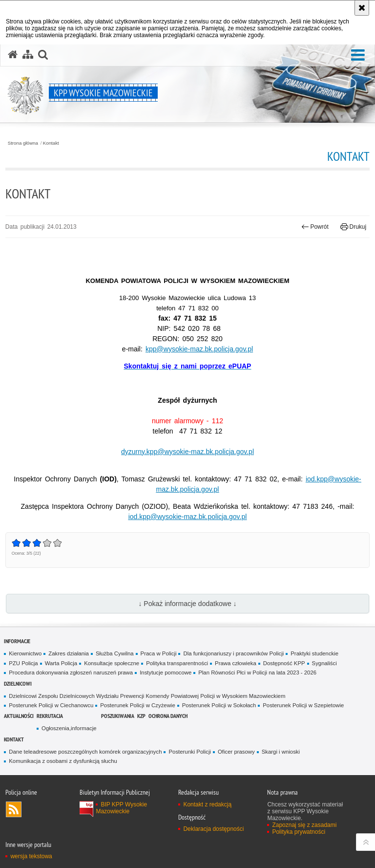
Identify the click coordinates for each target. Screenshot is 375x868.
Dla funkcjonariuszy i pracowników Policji (233, 653)
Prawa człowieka (236, 663)
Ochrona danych (168, 716)
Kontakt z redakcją (207, 804)
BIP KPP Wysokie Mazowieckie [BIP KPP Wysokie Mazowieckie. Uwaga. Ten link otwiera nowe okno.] (121, 808)
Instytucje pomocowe (166, 673)
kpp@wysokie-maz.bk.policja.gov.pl (199, 349)
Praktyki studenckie (314, 653)
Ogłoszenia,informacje (69, 728)
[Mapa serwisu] (28, 55)
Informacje (17, 641)
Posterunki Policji (190, 752)
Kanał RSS (14, 809)
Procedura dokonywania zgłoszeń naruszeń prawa (71, 673)
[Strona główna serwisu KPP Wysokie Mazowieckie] (13, 55)
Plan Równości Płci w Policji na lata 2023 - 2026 (257, 673)
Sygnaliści (324, 663)
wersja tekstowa (31, 856)
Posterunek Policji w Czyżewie (137, 705)
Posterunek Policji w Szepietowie (303, 705)
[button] (358, 55)
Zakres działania (69, 653)
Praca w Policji (159, 653)
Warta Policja (61, 663)
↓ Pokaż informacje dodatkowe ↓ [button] (187, 604)
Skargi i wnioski (281, 752)
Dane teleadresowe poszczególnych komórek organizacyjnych (85, 752)
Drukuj (353, 227)
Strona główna (23, 143)
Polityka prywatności (299, 832)
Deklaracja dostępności (213, 829)
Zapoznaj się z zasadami (304, 825)
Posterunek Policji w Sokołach (219, 705)
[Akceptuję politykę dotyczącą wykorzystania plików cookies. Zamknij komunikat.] (362, 8)
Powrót (315, 227)
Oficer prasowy (236, 752)
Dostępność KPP (284, 663)
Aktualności (19, 716)
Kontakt (51, 143)
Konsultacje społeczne (112, 663)
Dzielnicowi (18, 684)
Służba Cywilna (115, 653)
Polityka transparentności (177, 663)
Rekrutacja (50, 716)
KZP (141, 716)
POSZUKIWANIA (118, 716)
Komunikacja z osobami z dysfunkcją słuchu (63, 761)
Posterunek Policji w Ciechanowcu (51, 705)
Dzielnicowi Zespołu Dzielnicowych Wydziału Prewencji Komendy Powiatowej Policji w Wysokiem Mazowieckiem (147, 696)
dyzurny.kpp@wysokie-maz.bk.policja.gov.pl (187, 452)
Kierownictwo (25, 653)
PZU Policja (23, 663)
